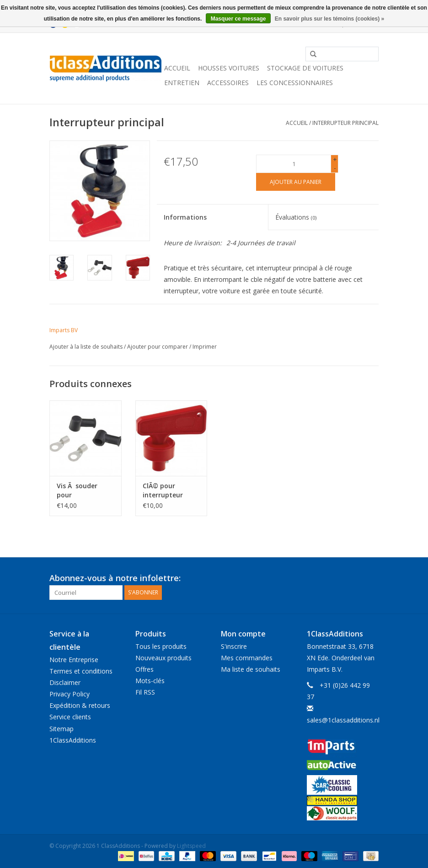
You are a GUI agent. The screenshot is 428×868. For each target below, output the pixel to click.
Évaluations (296, 217)
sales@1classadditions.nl (343, 720)
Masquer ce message (238, 19)
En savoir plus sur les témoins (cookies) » (329, 19)
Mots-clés (150, 681)
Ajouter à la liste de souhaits (86, 347)
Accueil (177, 68)
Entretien (182, 83)
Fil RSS (145, 692)
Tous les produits (161, 646)
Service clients (70, 717)
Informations (185, 217)
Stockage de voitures (305, 68)
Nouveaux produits (163, 658)
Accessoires (228, 83)
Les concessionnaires (295, 83)
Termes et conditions (81, 671)
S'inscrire (234, 646)
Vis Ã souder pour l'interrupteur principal (78, 491)
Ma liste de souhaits (251, 669)
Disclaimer (65, 682)
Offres (144, 669)
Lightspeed (191, 846)
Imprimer (205, 347)
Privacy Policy (70, 694)
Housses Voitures (229, 68)
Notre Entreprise (74, 660)
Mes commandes (247, 658)
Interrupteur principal (345, 123)
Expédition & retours (80, 705)
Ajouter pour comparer (158, 347)
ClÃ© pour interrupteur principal (163, 491)
